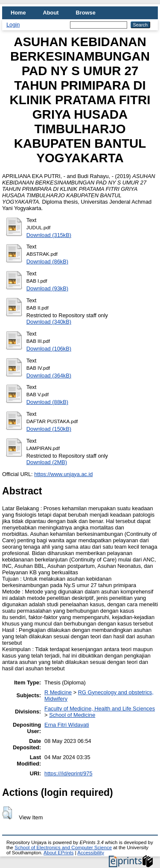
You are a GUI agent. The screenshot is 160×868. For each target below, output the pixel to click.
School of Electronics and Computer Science (63, 848)
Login (13, 25)
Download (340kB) (49, 322)
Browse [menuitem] (86, 13)
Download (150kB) (49, 429)
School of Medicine (72, 715)
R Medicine (58, 692)
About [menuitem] (51, 13)
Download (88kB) (47, 402)
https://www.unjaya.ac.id (63, 474)
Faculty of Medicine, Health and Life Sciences (100, 709)
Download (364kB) (49, 376)
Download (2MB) (47, 462)
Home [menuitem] (18, 13)
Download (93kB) (47, 288)
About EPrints (58, 853)
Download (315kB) (49, 235)
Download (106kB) (49, 349)
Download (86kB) (47, 262)
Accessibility (91, 853)
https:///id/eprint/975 (68, 773)
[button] (7, 813)
